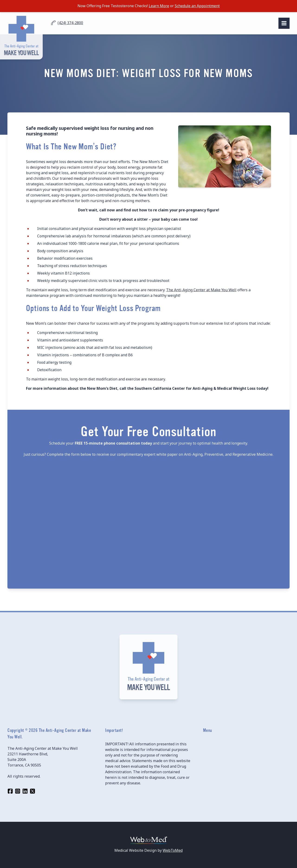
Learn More (159, 6)
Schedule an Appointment (197, 6)
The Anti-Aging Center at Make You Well (201, 290)
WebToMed (173, 850)
